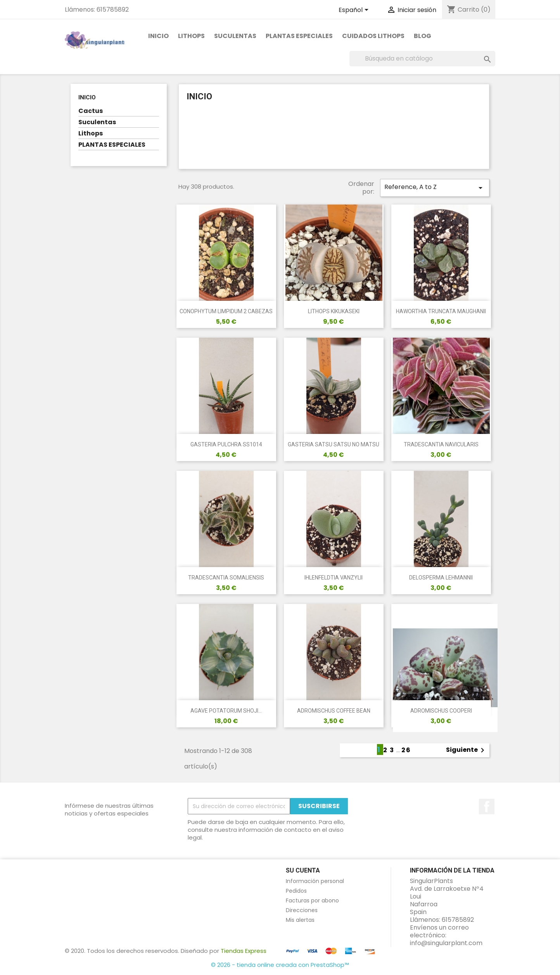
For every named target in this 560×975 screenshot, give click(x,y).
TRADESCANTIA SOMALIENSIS (226, 578)
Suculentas (235, 36)
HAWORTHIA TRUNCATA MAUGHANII (441, 311)
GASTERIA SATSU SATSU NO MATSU (334, 444)
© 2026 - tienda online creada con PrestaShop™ (280, 965)
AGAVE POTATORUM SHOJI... (226, 711)
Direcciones (302, 910)
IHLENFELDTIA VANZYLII (334, 578)
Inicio (158, 36)
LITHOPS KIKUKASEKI (334, 311)
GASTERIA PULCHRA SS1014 (226, 444)
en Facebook (487, 807)
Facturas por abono (312, 900)
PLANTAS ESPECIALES (299, 36)
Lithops (191, 36)
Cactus (91, 111)
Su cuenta (303, 870)
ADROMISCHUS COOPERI (441, 711)
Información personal (315, 881)
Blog (423, 36)
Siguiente (467, 750)
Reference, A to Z (435, 187)
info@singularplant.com (446, 943)
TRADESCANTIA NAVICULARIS (441, 444)
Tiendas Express (244, 951)
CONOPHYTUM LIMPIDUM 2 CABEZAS (226, 311)
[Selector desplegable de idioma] (355, 10)
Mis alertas (300, 920)
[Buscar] (422, 59)
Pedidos (296, 891)
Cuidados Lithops (373, 36)
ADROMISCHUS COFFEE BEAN (334, 711)
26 (406, 750)
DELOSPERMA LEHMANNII (441, 578)
